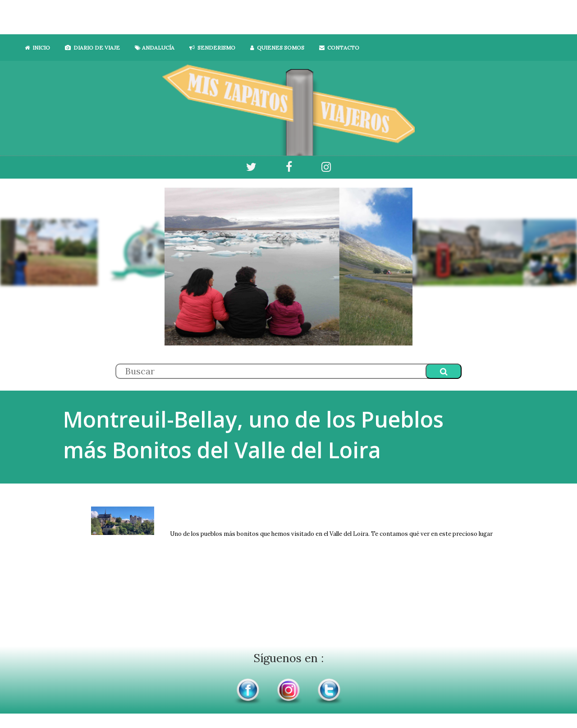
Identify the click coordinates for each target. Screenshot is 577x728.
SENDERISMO (212, 48)
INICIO (37, 48)
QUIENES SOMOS (277, 48)
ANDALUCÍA (155, 48)
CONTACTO (339, 48)
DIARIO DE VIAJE (92, 48)
